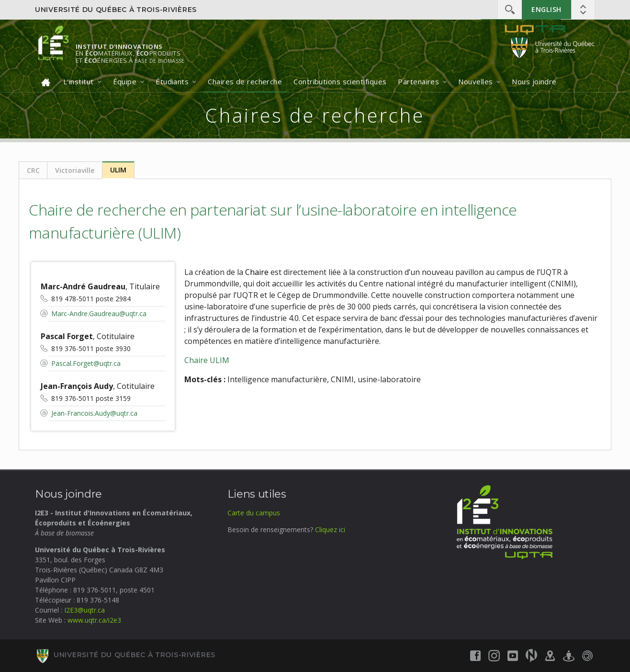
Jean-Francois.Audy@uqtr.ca (94, 413)
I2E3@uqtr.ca (84, 610)
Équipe (125, 81)
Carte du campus (254, 513)
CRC (33, 170)
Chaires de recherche (245, 81)
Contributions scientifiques (340, 81)
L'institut (79, 81)
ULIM (118, 170)
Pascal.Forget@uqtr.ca (86, 363)
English (546, 9)
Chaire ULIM (207, 360)
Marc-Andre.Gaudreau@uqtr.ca (99, 313)
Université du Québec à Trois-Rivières (116, 10)
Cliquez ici (330, 530)
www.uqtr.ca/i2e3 (94, 620)
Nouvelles (475, 81)
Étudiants (172, 81)
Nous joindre (534, 81)
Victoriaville (75, 170)
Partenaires (418, 81)
